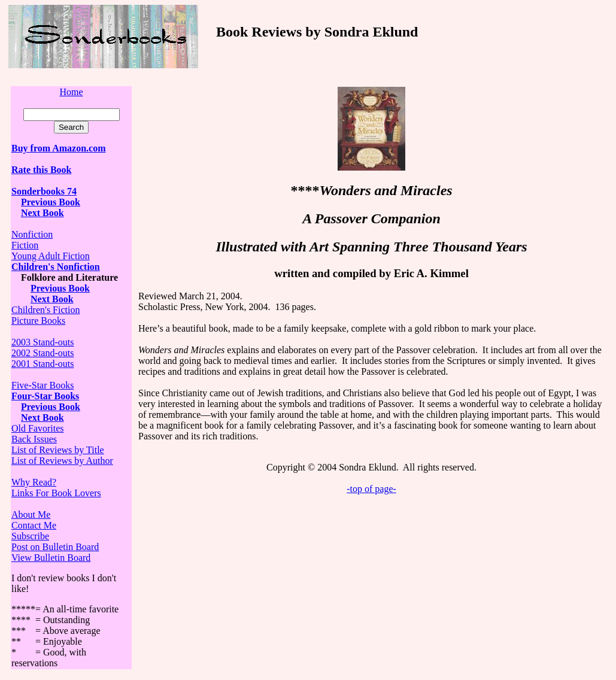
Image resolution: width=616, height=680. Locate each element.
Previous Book (51, 202)
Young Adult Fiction (51, 256)
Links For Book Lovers (56, 493)
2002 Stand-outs (43, 353)
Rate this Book (41, 170)
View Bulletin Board (51, 558)
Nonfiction (32, 234)
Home (71, 92)
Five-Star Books (43, 385)
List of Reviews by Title (58, 450)
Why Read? (34, 482)
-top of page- (371, 489)
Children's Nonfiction (56, 267)
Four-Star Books (45, 396)
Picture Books (38, 321)
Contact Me (34, 525)
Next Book (43, 418)
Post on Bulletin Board (55, 547)
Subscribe (30, 536)
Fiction (25, 245)
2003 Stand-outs (43, 342)
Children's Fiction (45, 310)
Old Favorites (38, 428)
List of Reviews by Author (62, 461)
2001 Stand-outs (43, 364)
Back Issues (34, 439)
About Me (31, 514)
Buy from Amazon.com (58, 148)
